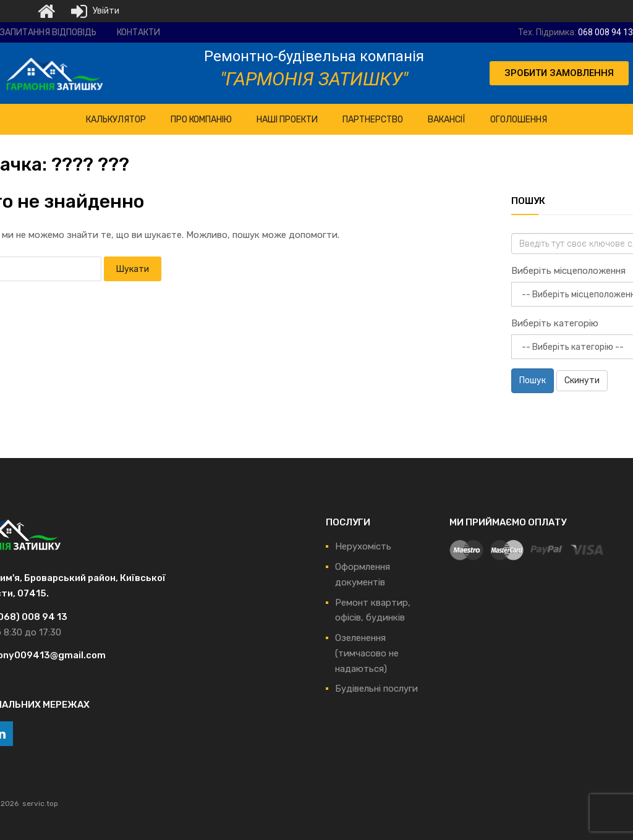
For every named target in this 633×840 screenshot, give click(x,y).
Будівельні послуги (376, 689)
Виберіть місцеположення (568, 271)
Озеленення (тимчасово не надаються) (367, 653)
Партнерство (373, 120)
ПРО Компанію (201, 120)
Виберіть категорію (555, 323)
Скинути (582, 380)
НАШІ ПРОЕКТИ (287, 120)
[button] (559, 73)
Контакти (138, 32)
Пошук (533, 380)
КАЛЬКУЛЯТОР (116, 120)
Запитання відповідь (48, 32)
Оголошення (519, 120)
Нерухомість (363, 546)
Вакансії (447, 120)
